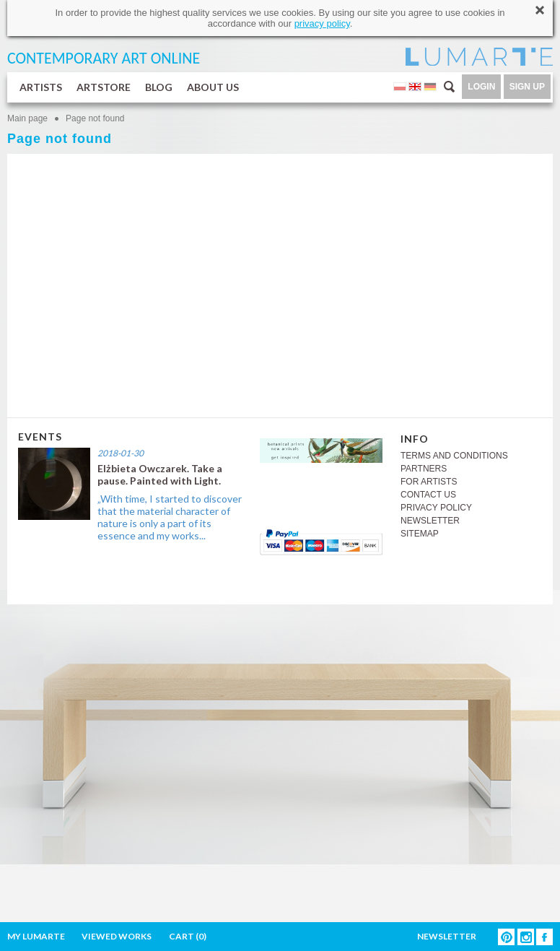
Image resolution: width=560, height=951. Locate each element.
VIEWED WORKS (117, 936)
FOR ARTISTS (429, 482)
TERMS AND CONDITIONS (454, 456)
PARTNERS (424, 469)
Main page (27, 118)
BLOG (159, 87)
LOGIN (481, 87)
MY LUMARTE (36, 936)
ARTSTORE (104, 87)
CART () (188, 936)
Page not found (95, 118)
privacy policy (322, 23)
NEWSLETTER (430, 521)
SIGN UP (527, 87)
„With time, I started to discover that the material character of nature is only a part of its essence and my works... (170, 517)
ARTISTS (41, 87)
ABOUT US (213, 87)
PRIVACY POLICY (436, 508)
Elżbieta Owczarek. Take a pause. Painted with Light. (160, 474)
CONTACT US (428, 495)
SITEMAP (420, 534)
